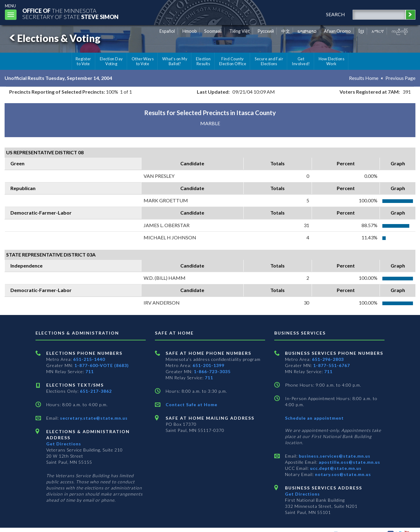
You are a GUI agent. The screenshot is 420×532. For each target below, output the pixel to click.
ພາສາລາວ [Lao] (307, 31)
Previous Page (400, 78)
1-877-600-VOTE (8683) (102, 365)
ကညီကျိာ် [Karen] (400, 31)
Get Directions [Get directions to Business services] (302, 494)
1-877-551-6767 (332, 365)
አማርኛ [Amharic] (378, 31)
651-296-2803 (328, 359)
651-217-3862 (96, 391)
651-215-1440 (89, 359)
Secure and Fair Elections (269, 61)
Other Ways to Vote (143, 61)
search (336, 14)
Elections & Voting (54, 38)
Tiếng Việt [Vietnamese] (240, 31)
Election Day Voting (111, 61)
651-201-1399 (208, 365)
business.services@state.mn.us (334, 456)
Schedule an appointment (314, 418)
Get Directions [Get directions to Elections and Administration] (64, 444)
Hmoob (190, 31)
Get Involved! (301, 61)
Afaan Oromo (337, 31)
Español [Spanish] (167, 31)
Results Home (364, 78)
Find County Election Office (233, 61)
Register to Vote (83, 61)
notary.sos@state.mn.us (342, 474)
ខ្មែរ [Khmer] (361, 31)
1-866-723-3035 (212, 371)
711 (90, 371)
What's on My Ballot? (175, 61)
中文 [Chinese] (286, 31)
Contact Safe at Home (191, 405)
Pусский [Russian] (266, 31)
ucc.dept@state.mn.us (335, 468)
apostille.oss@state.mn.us (349, 462)
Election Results (203, 61)
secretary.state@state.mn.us (93, 418)
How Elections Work (332, 61)
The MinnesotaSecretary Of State (70, 14)
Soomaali (213, 31)
